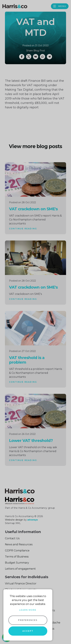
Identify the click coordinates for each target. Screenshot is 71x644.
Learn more (28, 610)
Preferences (28, 620)
